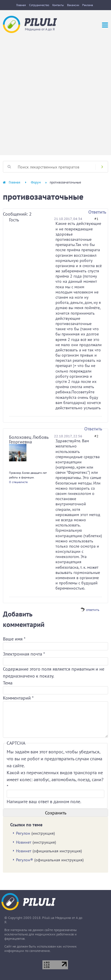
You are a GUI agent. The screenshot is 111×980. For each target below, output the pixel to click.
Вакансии (73, 5)
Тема (8, 683)
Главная (21, 5)
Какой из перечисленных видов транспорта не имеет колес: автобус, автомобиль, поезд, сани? (55, 779)
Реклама (88, 5)
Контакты (58, 5)
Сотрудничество (39, 5)
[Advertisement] (55, 91)
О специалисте (18, 482)
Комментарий (18, 698)
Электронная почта (24, 654)
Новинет (24, 842)
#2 (96, 436)
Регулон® (25, 860)
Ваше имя (14, 639)
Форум (36, 182)
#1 (96, 219)
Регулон (23, 833)
